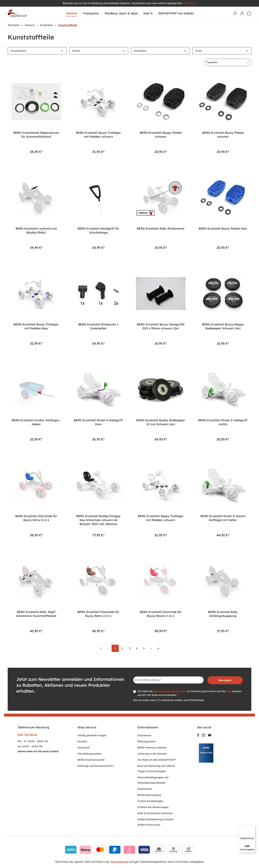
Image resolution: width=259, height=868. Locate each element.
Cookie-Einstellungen (150, 801)
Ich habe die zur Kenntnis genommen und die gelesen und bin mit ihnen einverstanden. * (190, 693)
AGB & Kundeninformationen (155, 813)
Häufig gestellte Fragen (92, 735)
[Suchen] (235, 13)
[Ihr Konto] (242, 13)
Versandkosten (120, 862)
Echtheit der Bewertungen (153, 807)
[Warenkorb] (249, 13)
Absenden (225, 680)
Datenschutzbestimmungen (170, 691)
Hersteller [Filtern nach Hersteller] (160, 51)
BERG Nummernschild (91, 760)
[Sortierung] (228, 62)
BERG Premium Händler (152, 748)
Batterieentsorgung (149, 795)
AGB (229, 691)
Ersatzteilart (37, 51)
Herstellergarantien (89, 754)
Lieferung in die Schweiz (152, 754)
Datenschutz (145, 789)
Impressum (144, 735)
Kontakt (82, 741)
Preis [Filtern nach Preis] (222, 51)
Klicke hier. (189, 3)
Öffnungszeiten (147, 741)
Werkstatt (84, 748)
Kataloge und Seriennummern (96, 766)
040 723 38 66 (27, 735)
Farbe (99, 51)
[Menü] (253, 827)
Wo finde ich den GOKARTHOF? (157, 760)
